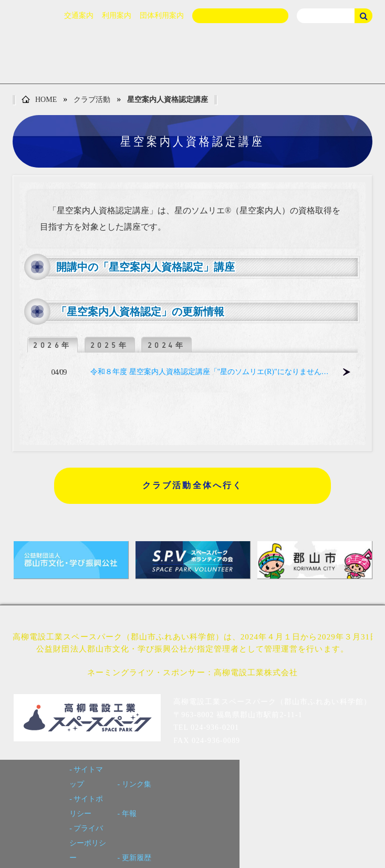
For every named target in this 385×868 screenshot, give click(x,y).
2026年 (53, 345)
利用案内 (117, 16)
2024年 (167, 345)
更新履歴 (137, 858)
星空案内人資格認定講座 (168, 100)
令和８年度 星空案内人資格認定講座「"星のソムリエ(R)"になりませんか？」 (213, 372)
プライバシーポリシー (88, 843)
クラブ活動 (92, 100)
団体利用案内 (162, 16)
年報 (129, 814)
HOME (39, 100)
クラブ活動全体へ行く (193, 485)
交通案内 (79, 16)
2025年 (110, 345)
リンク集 (137, 784)
